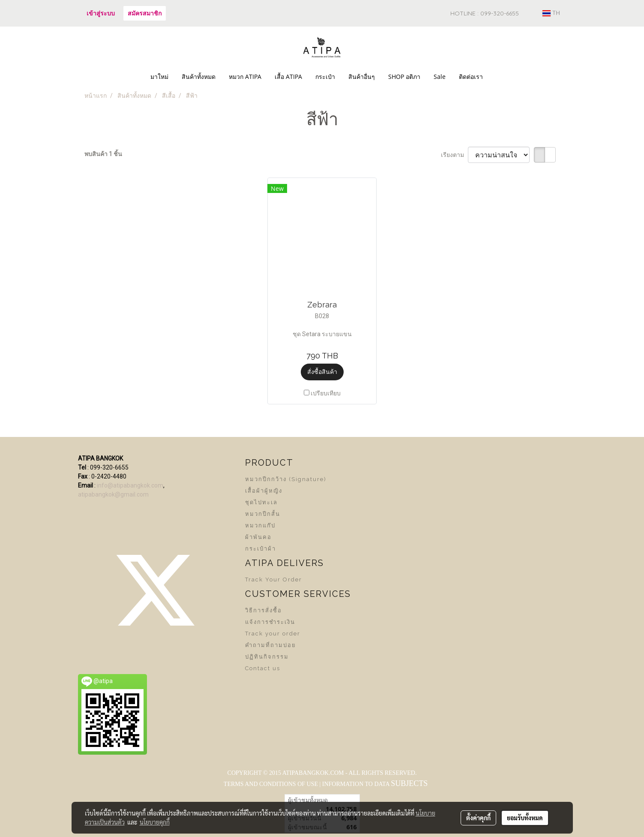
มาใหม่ (159, 77)
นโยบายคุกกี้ (155, 822)
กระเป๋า (325, 77)
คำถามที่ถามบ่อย (271, 645)
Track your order (273, 634)
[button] (497, 77)
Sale (440, 77)
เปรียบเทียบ (326, 393)
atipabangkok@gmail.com (113, 494)
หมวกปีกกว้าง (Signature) (286, 479)
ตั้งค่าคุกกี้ (478, 818)
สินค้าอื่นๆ (362, 77)
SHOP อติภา (404, 77)
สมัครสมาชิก (145, 13)
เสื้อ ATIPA (288, 77)
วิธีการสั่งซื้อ (264, 610)
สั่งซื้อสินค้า (322, 372)
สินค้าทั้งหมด (199, 77)
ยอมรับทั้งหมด (525, 818)
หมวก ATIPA (245, 77)
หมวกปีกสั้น (263, 514)
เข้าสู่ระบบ (101, 13)
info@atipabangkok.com (130, 485)
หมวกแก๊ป (260, 525)
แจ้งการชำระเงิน (270, 622)
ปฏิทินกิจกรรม (267, 657)
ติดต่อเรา (471, 77)
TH (551, 13)
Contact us (263, 668)
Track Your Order (274, 580)
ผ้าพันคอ (258, 537)
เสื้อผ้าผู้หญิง (264, 491)
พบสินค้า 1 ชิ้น (103, 154)
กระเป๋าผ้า (261, 549)
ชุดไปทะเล (261, 502)
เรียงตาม (454, 155)
